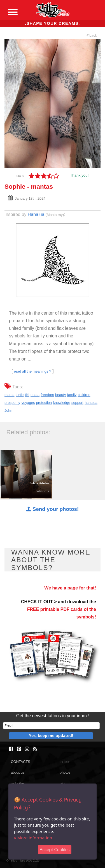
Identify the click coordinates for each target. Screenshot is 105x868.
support (77, 403)
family (72, 395)
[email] (51, 726)
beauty (60, 395)
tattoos (65, 762)
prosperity (12, 403)
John (8, 410)
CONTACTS (20, 762)
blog (63, 783)
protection (44, 403)
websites (18, 783)
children (84, 395)
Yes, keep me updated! (51, 735)
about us (17, 772)
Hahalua (36, 214)
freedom (47, 395)
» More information (33, 838)
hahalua (91, 403)
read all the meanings (33, 371)
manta (10, 395)
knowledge (61, 403)
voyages (28, 403)
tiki (27, 395)
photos (65, 772)
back (92, 35)
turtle (20, 395)
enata (35, 395)
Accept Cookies (55, 850)
